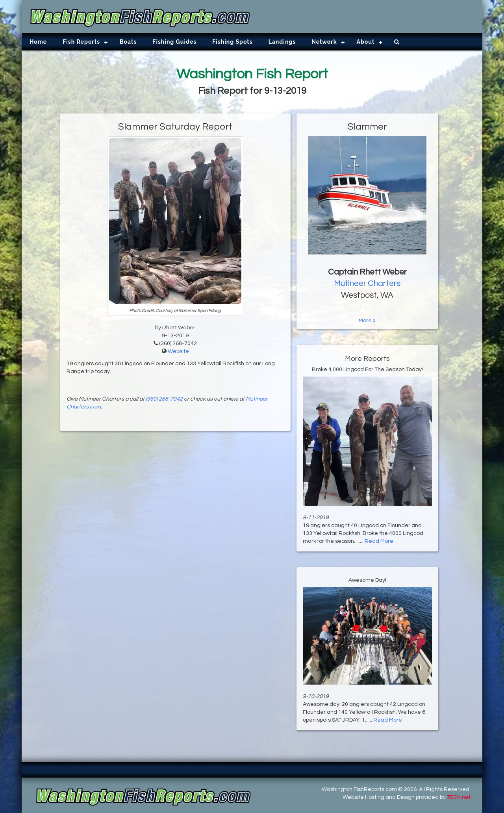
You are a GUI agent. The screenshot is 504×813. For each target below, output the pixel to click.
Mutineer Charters (367, 283)
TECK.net (459, 797)
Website (178, 351)
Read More (379, 541)
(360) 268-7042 (164, 399)
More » (367, 321)
